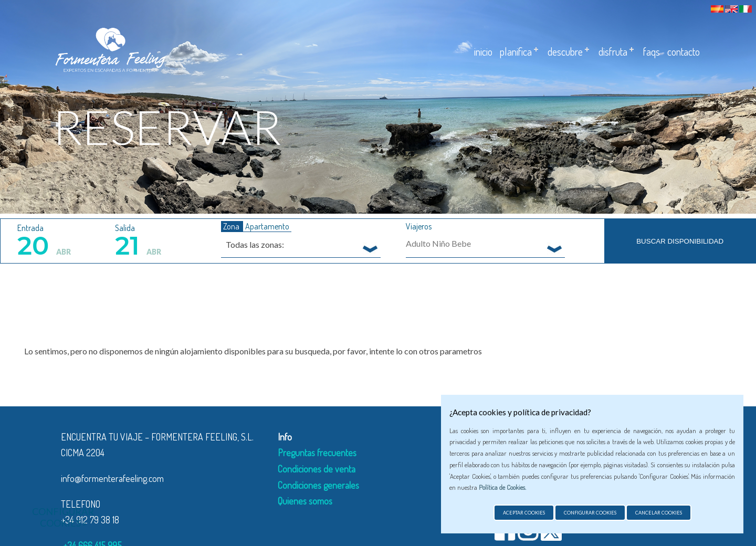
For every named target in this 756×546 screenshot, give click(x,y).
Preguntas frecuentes (317, 453)
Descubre (565, 51)
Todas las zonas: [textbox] (255, 244)
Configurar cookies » (63, 517)
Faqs (652, 51)
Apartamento (267, 226)
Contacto (684, 51)
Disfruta (613, 51)
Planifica (516, 51)
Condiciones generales (318, 485)
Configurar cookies (590, 513)
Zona (232, 226)
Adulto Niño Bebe (438, 243)
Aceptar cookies (524, 513)
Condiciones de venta (317, 469)
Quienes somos (305, 501)
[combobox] (301, 244)
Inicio (483, 51)
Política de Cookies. (502, 487)
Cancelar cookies (659, 513)
